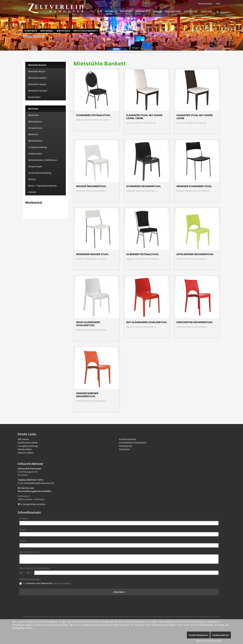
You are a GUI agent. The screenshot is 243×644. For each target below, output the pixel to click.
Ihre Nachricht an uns (30, 552)
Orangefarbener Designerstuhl (87, 395)
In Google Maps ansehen (32, 504)
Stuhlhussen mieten (28, 443)
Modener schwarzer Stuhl (194, 186)
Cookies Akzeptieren (198, 635)
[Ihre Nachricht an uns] (119, 559)
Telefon (23, 541)
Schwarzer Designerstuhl (144, 186)
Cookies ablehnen (221, 635)
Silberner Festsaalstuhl (143, 254)
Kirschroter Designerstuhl (195, 322)
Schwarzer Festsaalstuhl (93, 115)
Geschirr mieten (26, 453)
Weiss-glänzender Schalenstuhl (88, 324)
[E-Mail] (119, 534)
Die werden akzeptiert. (47, 583)
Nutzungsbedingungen (30, 579)
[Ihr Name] (119, 523)
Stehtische (124, 449)
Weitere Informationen (209, 641)
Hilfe (218, 4)
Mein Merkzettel (205, 4)
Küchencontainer (128, 439)
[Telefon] (119, 545)
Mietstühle (63, 31)
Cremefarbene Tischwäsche (133, 443)
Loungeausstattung (28, 446)
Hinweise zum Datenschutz (40, 583)
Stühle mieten (25, 449)
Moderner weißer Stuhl (92, 254)
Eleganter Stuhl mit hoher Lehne (195, 117)
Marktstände (125, 446)
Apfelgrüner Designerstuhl (195, 254)
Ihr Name (24, 519)
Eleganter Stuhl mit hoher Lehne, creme (144, 117)
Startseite (31, 31)
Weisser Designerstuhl (91, 186)
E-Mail (23, 530)
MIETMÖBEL (47, 31)
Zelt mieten (23, 439)
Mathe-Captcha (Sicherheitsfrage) (35, 568)
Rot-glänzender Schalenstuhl (147, 322)
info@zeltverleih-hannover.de (39, 483)
